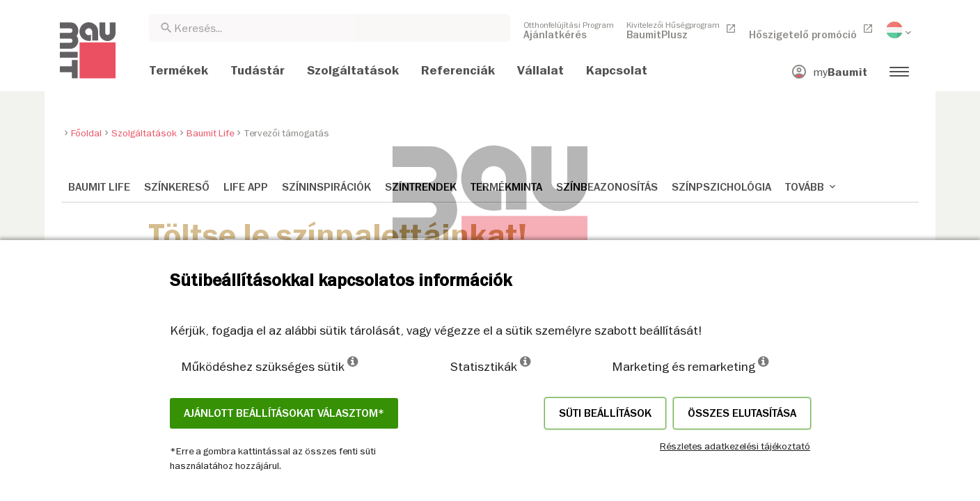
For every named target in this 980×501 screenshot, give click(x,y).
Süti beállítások (605, 413)
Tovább (812, 187)
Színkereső (177, 187)
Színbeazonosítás (607, 187)
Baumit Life (99, 187)
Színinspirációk (326, 187)
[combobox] (330, 28)
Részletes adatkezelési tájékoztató (735, 446)
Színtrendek (421, 187)
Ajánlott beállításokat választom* (284, 413)
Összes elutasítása (742, 413)
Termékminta (506, 187)
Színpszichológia (721, 187)
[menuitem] (569, 30)
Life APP (246, 187)
